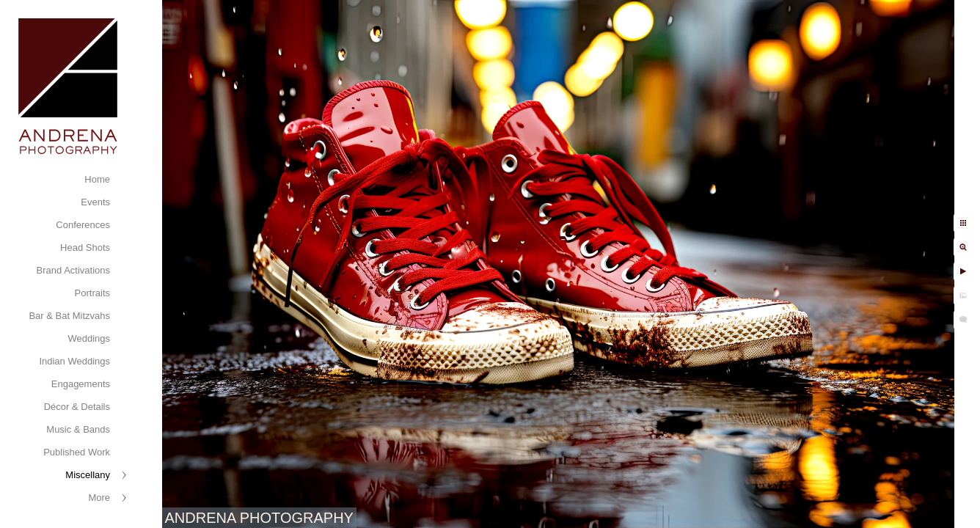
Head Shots (85, 247)
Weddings (89, 338)
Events (95, 202)
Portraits (92, 293)
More (99, 498)
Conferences (83, 225)
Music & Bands (78, 429)
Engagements (81, 384)
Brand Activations (73, 270)
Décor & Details (77, 407)
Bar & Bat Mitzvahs (69, 316)
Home (97, 179)
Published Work (77, 452)
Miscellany (88, 475)
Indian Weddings (74, 361)
